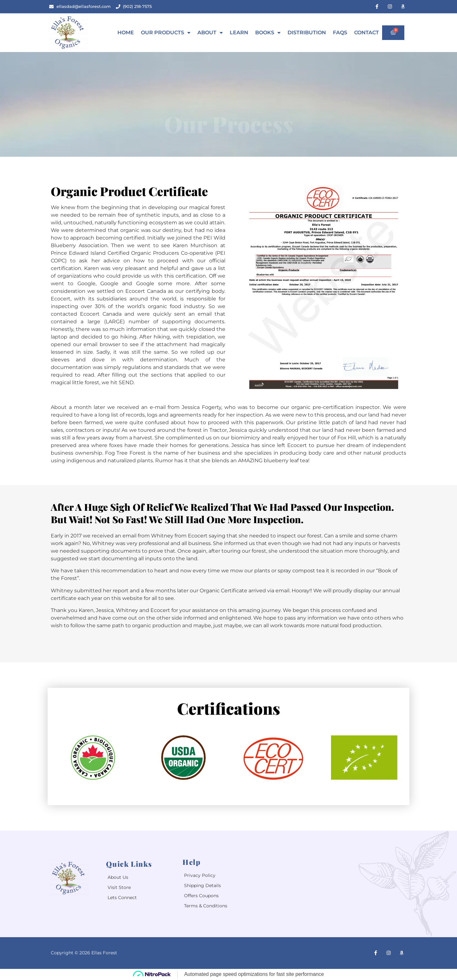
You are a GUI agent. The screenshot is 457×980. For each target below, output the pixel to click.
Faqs (340, 33)
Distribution (307, 33)
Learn (239, 33)
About (210, 33)
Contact (367, 33)
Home (126, 33)
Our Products (166, 33)
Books (268, 33)
